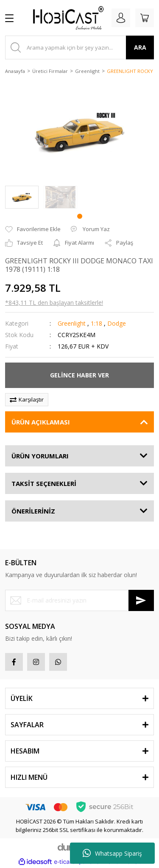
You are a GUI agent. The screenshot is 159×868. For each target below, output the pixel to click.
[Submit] (141, 600)
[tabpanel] (22, 197)
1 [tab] (80, 216)
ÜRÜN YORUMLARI (40, 456)
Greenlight (72, 323)
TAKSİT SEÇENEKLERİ (44, 483)
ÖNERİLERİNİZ (33, 511)
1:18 (96, 323)
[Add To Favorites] (33, 229)
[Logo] (65, 18)
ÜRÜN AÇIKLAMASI (41, 422)
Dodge (117, 323)
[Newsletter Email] (79, 600)
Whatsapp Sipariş (112, 853)
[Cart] (145, 18)
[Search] (79, 47)
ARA (140, 47)
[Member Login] (121, 18)
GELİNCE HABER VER (79, 375)
